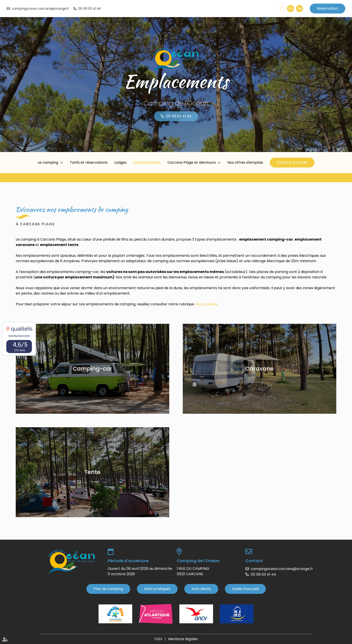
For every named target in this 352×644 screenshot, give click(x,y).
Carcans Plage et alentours (192, 162)
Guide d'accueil (245, 589)
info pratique (206, 304)
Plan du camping (108, 589)
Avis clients (201, 589)
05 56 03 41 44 (90, 9)
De (300, 8)
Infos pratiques (157, 589)
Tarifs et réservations (89, 162)
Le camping (48, 162)
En (290, 8)
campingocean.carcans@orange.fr (40, 9)
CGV (158, 639)
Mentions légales (183, 639)
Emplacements (147, 162)
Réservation (328, 8)
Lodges (120, 162)
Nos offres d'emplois (245, 162)
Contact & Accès (292, 162)
